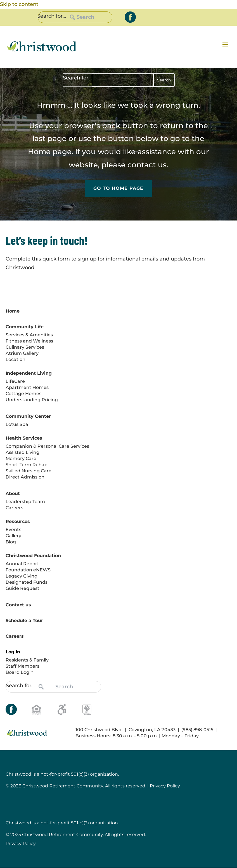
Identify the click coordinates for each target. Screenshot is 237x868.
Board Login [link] (20, 672)
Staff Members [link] (22, 666)
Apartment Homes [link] (27, 387)
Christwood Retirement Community (62, 835)
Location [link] (16, 359)
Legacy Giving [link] (22, 576)
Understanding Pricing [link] (32, 400)
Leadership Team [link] (25, 502)
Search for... (52, 16)
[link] (130, 17)
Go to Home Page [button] (118, 188)
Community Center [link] (28, 416)
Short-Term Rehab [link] (27, 465)
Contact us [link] (18, 605)
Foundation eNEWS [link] (28, 570)
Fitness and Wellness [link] (29, 341)
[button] (225, 44)
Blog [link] (11, 542)
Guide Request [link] (22, 588)
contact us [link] (147, 165)
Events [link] (13, 530)
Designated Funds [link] (27, 582)
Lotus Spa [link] (17, 424)
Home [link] (39, 152)
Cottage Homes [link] (23, 394)
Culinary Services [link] (25, 347)
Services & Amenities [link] (29, 335)
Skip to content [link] (19, 4)
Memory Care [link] (21, 458)
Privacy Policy (21, 844)
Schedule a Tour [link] (24, 620)
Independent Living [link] (29, 373)
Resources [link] (18, 521)
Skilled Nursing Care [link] (29, 471)
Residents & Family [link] (27, 660)
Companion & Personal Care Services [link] (47, 446)
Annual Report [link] (22, 564)
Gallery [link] (13, 536)
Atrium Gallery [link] (22, 353)
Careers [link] (14, 508)
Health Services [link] (24, 438)
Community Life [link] (25, 327)
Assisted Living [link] (22, 452)
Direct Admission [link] (25, 477)
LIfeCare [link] (15, 381)
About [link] (13, 493)
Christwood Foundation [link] (33, 556)
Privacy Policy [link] (165, 786)
